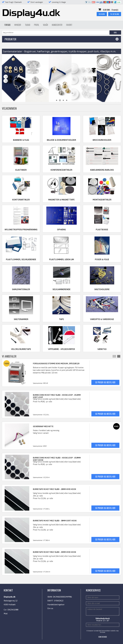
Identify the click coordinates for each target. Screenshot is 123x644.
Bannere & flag (21, 140)
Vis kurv (102, 14)
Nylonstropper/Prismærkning (21, 230)
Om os (50, 608)
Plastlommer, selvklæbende (21, 259)
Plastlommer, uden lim (61, 259)
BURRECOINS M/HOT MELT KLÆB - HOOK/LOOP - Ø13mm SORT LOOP (57, 396)
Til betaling (115, 14)
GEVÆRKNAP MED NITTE (43, 426)
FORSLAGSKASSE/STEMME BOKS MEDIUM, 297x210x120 (56, 364)
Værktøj (102, 349)
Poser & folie (102, 259)
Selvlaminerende (61, 289)
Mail (6, 614)
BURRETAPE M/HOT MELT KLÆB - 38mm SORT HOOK (55, 521)
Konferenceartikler (61, 170)
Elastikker (21, 170)
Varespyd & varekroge (102, 319)
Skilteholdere (102, 289)
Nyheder (18, 25)
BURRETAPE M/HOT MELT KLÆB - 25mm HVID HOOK (54, 552)
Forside (8, 25)
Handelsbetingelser (56, 604)
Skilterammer (21, 319)
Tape (61, 319)
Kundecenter (57, 25)
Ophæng (61, 230)
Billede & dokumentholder (61, 140)
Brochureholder (102, 140)
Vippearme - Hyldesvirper (61, 349)
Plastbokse (102, 230)
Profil (37, 25)
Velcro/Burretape (21, 349)
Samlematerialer (21, 289)
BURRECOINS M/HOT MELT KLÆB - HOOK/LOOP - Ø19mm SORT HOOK (57, 459)
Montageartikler (102, 200)
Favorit (69, 25)
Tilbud (28, 25)
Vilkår (45, 25)
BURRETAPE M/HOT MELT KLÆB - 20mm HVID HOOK (54, 489)
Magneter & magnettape (61, 200)
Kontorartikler (21, 200)
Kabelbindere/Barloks (102, 170)
